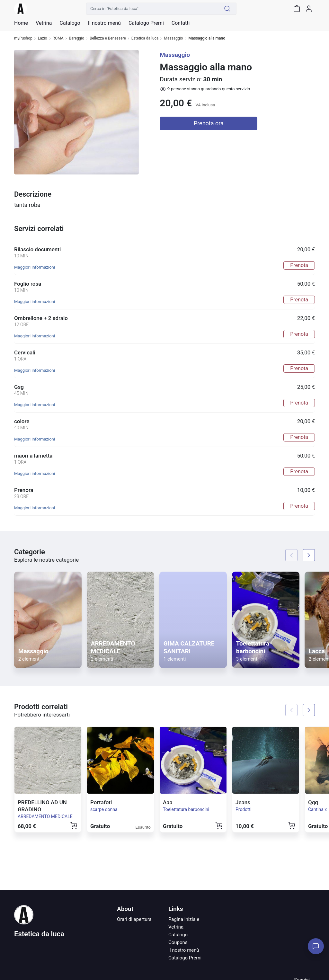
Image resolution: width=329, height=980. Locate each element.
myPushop (23, 38)
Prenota (299, 265)
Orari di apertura (134, 919)
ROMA (58, 38)
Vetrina (176, 927)
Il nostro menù (184, 950)
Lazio (43, 38)
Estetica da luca (145, 38)
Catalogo (70, 23)
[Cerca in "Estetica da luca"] (152, 9)
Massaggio (173, 38)
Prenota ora (209, 123)
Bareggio (77, 38)
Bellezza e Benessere (108, 38)
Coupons (178, 942)
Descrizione (33, 194)
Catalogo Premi (185, 958)
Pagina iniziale (184, 919)
